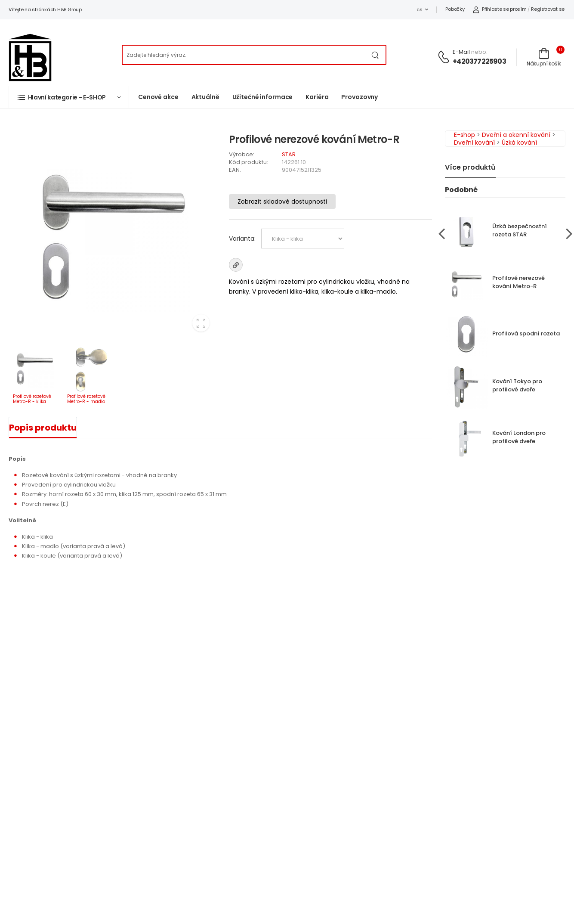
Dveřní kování (474, 143)
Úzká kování (519, 143)
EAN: (235, 170)
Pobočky (455, 9)
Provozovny (360, 97)
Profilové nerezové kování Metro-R (518, 282)
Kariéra (317, 97)
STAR (289, 154)
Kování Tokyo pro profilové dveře (517, 385)
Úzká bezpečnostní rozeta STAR (520, 230)
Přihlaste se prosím (500, 9)
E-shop (464, 135)
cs (419, 9)
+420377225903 (479, 61)
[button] (69, 97)
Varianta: (242, 239)
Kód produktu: (248, 162)
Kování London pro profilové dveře (519, 437)
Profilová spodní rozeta (526, 333)
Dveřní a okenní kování (516, 135)
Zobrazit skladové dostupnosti (282, 202)
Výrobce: (242, 154)
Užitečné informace (263, 97)
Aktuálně (205, 97)
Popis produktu (43, 428)
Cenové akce (158, 97)
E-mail (461, 52)
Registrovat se (548, 9)
